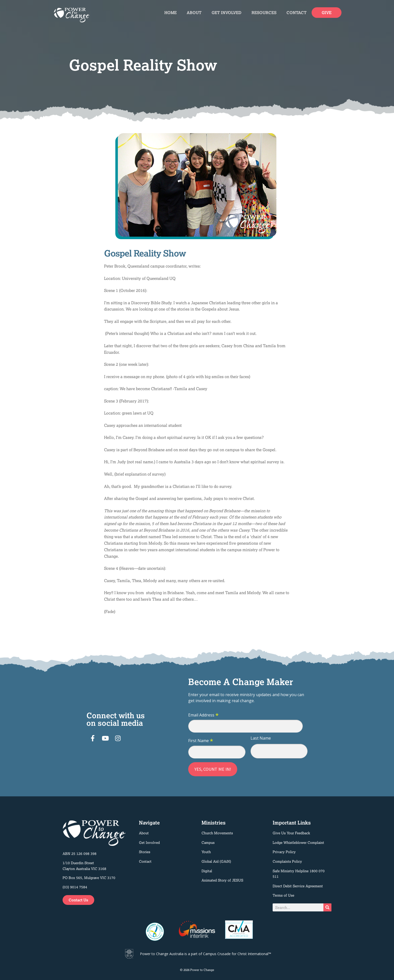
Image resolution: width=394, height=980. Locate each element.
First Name (201, 741)
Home (170, 13)
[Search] (327, 907)
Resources (264, 13)
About (194, 13)
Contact (297, 13)
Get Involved (227, 13)
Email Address (203, 715)
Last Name (261, 738)
